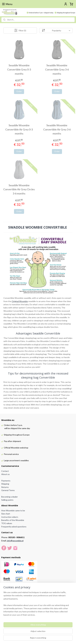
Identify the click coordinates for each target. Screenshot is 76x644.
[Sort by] (56, 30)
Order (19, 91)
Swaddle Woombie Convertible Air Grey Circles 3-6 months (19, 189)
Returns (5, 487)
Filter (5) (20, 30)
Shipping (5, 484)
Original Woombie (20, 301)
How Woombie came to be (13, 510)
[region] (38, 605)
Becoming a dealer (10, 497)
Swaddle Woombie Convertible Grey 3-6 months (57, 69)
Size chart (6, 514)
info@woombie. (14, 541)
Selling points (7, 500)
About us (5, 474)
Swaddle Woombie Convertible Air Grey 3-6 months (57, 129)
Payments (6, 481)
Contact (5, 471)
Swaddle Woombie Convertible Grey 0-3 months (19, 69)
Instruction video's (10, 517)
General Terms (8, 490)
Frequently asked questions (14, 527)
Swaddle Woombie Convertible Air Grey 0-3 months (19, 129)
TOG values (7, 523)
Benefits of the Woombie (13, 520)
